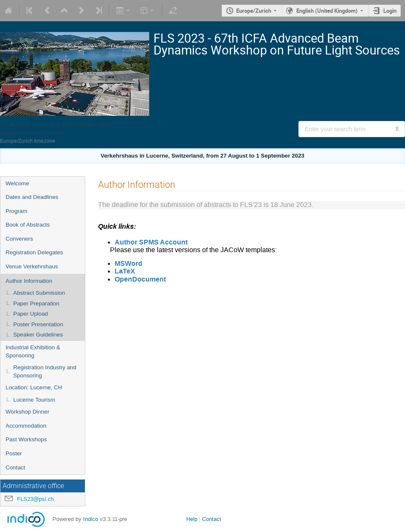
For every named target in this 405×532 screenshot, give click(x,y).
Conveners (19, 239)
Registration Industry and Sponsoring (45, 371)
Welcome (17, 183)
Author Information (29, 281)
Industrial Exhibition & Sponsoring (33, 351)
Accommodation (26, 426)
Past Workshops (26, 439)
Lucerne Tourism (34, 400)
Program (16, 211)
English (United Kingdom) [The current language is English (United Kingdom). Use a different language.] (327, 11)
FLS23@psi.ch (35, 499)
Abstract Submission (39, 293)
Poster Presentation (38, 324)
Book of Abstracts (28, 225)
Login (390, 11)
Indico (91, 519)
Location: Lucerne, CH (34, 387)
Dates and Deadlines (32, 197)
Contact (15, 467)
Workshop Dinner (27, 412)
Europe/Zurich (254, 11)
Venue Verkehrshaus (32, 266)
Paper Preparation (36, 303)
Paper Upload (31, 314)
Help (192, 519)
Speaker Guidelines (38, 335)
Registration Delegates (34, 252)
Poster (14, 453)
